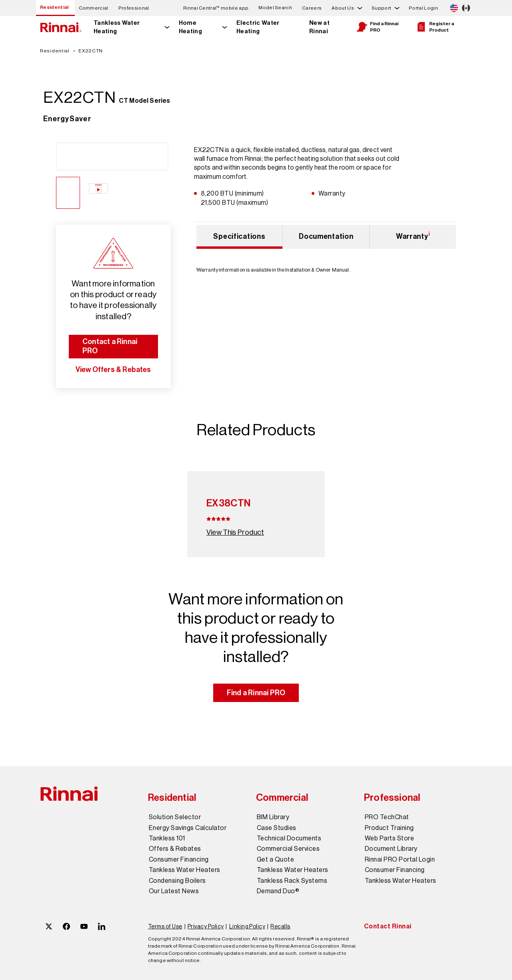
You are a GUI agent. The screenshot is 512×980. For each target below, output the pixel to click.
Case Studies (277, 828)
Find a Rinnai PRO (377, 27)
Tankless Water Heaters (185, 870)
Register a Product (435, 27)
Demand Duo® (278, 891)
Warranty (413, 236)
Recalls (280, 926)
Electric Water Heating (258, 27)
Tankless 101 (167, 838)
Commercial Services (288, 849)
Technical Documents (289, 838)
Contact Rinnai (388, 926)
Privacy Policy (206, 926)
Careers (312, 8)
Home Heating (190, 27)
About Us (343, 8)
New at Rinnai (319, 27)
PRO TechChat (387, 817)
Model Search (275, 8)
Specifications (239, 236)
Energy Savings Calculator (188, 828)
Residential (54, 7)
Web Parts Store (389, 838)
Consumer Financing (179, 860)
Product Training (389, 828)
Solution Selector (175, 817)
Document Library (391, 849)
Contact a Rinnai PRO (110, 346)
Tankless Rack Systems (292, 881)
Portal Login (423, 8)
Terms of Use (165, 926)
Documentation (326, 236)
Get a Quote (275, 860)
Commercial (94, 8)
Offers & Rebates (175, 849)
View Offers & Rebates (113, 370)
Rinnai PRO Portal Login (400, 860)
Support (381, 8)
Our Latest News (174, 891)
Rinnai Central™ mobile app (216, 8)
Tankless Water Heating (117, 27)
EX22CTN (91, 51)
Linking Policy (247, 926)
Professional (134, 8)
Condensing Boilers (177, 881)
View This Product (235, 532)
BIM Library (273, 817)
